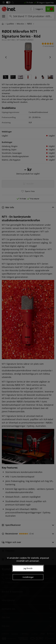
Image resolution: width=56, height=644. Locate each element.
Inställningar (28, 577)
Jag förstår (28, 568)
